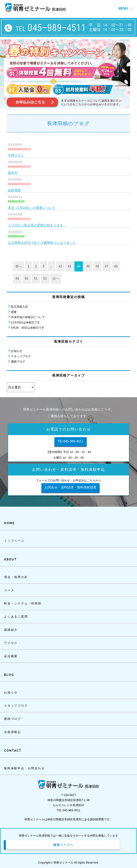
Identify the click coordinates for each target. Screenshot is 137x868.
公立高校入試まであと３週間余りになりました (42, 243)
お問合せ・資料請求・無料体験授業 (71, 487)
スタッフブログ (21, 356)
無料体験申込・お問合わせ (25, 768)
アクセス (11, 643)
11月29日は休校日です (25, 322)
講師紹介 (11, 630)
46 (97, 266)
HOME (9, 523)
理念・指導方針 (16, 577)
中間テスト (16, 155)
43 (70, 266)
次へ (56, 278)
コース (9, 590)
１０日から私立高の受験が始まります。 (37, 225)
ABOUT (10, 559)
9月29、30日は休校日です (28, 328)
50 (27, 278)
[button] (126, 8)
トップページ (14, 541)
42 (60, 266)
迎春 (14, 312)
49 (17, 278)
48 (116, 266)
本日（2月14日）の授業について (32, 208)
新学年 (13, 173)
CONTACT (13, 751)
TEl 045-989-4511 (71, 441)
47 (107, 266)
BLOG (9, 675)
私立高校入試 (19, 307)
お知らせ (17, 351)
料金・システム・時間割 (23, 603)
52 (45, 278)
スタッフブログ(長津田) (19, 149)
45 (88, 266)
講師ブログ (18, 362)
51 (36, 278)
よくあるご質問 (16, 617)
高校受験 (14, 190)
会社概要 (11, 656)
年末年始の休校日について (28, 317)
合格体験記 (13, 732)
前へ (19, 266)
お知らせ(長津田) (16, 201)
